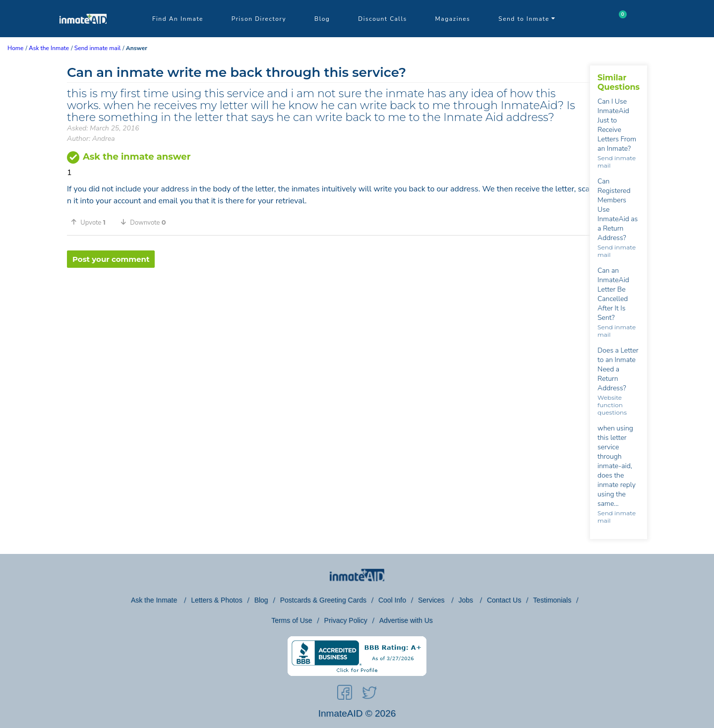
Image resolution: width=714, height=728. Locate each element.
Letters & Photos (217, 600)
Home (15, 48)
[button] (92, 222)
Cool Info (392, 600)
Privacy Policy (346, 620)
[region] (328, 300)
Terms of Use (292, 620)
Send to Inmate (527, 19)
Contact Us (504, 600)
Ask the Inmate (155, 600)
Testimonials (552, 600)
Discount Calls (382, 19)
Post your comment (111, 259)
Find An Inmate (178, 19)
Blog (322, 19)
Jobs (466, 600)
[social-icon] (345, 694)
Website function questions (612, 405)
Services (432, 600)
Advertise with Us (406, 620)
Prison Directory (259, 19)
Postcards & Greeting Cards (323, 600)
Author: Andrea (91, 139)
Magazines (453, 19)
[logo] (83, 35)
